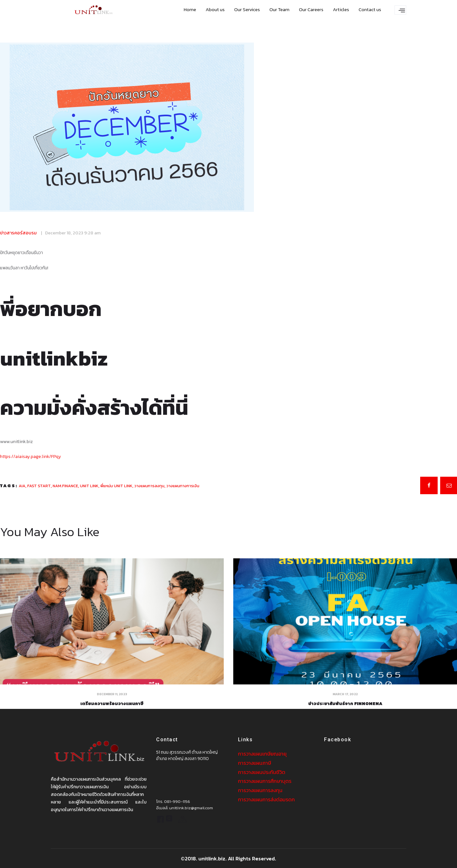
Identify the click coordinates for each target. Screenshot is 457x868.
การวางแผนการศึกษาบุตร (265, 780)
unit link (89, 485)
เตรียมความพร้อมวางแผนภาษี (112, 704)
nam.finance (65, 485)
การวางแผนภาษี (255, 763)
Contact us (370, 9)
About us (215, 9)
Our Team (279, 9)
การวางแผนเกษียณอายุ (262, 754)
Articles (341, 9)
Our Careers (311, 9)
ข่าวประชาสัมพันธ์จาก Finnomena (345, 704)
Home (190, 9)
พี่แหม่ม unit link (116, 485)
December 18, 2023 (64, 233)
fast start (39, 485)
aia (22, 485)
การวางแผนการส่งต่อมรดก (266, 798)
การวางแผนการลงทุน (260, 789)
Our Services (247, 9)
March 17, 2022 (345, 694)
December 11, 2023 (112, 694)
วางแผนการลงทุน (149, 485)
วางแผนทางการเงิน (183, 485)
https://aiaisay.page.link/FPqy (30, 456)
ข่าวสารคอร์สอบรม (18, 233)
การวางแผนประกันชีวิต (262, 771)
